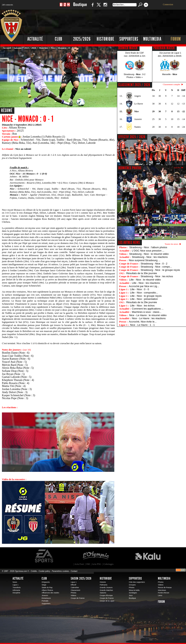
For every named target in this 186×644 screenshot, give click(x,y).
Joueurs (45, 595)
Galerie (177, 168)
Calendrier (75, 588)
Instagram (105, 7)
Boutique (80, 7)
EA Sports (44, 556)
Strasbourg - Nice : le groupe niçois (160, 270)
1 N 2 (65, 7)
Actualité (35, 39)
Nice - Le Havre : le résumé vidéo (148, 315)
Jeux (131, 595)
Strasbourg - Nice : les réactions (150, 257)
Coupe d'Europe (106, 595)
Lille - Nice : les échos (142, 306)
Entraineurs (46, 598)
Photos (74, 593)
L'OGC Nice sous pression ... (148, 251)
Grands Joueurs (106, 588)
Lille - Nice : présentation (144, 299)
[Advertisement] (116, 39)
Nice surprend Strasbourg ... (145, 260)
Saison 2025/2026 (81, 578)
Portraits (45, 601)
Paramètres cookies (60, 571)
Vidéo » (139, 77)
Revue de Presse (165, 588)
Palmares (104, 585)
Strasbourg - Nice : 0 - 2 (154, 264)
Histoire (103, 582)
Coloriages (108, 564)
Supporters (46, 604)
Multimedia (164, 578)
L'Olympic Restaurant (96, 556)
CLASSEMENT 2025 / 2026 (134, 85)
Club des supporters (137, 582)
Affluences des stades (50, 593)
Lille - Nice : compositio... (144, 293)
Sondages (133, 593)
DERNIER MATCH (128, 48)
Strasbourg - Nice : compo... (156, 267)
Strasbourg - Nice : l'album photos (148, 247)
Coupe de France (78, 598)
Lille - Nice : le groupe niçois (146, 296)
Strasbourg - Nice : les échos (157, 276)
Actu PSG (96, 564)
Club (44, 578)
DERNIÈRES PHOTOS (130, 168)
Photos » (131, 77)
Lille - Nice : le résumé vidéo (145, 280)
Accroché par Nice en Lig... (144, 286)
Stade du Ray (47, 588)
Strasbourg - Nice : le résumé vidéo (149, 254)
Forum (161, 602)
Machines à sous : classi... (147, 312)
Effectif (73, 585)
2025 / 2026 (30, 48)
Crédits (34, 571)
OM (88, 564)
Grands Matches (106, 590)
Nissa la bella (134, 590)
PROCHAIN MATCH (164, 48)
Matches (43, 48)
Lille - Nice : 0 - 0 (139, 289)
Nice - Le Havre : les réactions (149, 318)
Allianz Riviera (47, 590)
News (15, 582)
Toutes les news (171, 244)
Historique (106, 578)
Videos (73, 595)
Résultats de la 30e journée (142, 273)
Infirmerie (16, 590)
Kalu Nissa (148, 556)
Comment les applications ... (148, 309)
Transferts (17, 588)
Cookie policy (44, 571)
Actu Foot (79, 564)
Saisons (18, 48)
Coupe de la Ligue (107, 601)
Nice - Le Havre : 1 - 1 (142, 325)
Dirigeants (46, 582)
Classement (75, 590)
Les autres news (129, 242)
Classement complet (172, 84)
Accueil (7, 48)
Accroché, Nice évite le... (143, 322)
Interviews (162, 590)
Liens (160, 595)
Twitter (99, 7)
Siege (44, 585)
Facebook (92, 7)
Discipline (16, 593)
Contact (74, 571)
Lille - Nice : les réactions (146, 283)
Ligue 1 (15, 585)
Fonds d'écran (164, 593)
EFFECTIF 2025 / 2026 (132, 137)
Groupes (132, 585)
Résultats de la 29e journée (142, 302)
